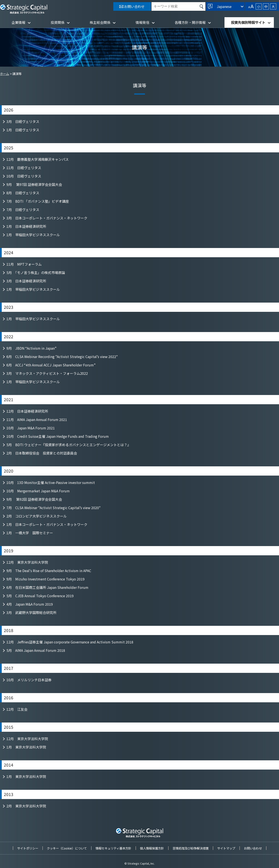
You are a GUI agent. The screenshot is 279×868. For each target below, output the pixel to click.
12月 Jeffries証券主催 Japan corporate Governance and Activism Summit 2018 (70, 642)
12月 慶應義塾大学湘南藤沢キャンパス (38, 159)
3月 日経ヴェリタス (23, 121)
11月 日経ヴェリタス (24, 168)
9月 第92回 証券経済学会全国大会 (34, 499)
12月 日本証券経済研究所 (27, 411)
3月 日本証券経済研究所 (26, 281)
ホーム (5, 74)
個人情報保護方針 (152, 848)
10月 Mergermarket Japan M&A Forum (38, 491)
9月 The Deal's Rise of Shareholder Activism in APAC (49, 571)
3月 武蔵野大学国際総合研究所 (31, 612)
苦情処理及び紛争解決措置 (191, 848)
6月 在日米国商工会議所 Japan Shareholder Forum (47, 587)
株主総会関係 (100, 22)
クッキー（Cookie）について (67, 848)
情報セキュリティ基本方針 (113, 848)
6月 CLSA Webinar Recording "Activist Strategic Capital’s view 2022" (62, 357)
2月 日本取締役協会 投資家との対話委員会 (42, 453)
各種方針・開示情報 (190, 22)
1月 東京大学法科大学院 (26, 747)
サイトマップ (226, 848)
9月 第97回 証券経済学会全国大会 (34, 184)
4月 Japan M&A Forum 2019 (30, 604)
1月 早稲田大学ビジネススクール (33, 235)
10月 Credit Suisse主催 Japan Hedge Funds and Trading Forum (58, 436)
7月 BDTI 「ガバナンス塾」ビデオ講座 (38, 201)
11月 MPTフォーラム (24, 264)
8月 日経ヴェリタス (23, 193)
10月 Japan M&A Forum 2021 (31, 428)
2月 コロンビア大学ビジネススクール (37, 516)
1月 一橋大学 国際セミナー (30, 533)
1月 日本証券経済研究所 (26, 226)
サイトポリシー (28, 848)
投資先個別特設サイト (248, 22)
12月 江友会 (17, 709)
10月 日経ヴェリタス (24, 176)
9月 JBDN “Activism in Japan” (31, 348)
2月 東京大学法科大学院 (26, 806)
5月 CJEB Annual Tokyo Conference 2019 (40, 596)
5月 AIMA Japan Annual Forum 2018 (36, 650)
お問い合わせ (253, 848)
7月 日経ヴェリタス (23, 210)
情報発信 (143, 22)
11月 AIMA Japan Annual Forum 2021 (37, 419)
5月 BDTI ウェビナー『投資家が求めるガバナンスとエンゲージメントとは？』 (69, 445)
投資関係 (58, 22)
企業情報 (18, 22)
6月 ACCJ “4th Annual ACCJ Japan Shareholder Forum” (51, 365)
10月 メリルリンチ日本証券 (29, 680)
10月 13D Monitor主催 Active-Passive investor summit (51, 482)
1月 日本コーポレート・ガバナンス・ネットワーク (47, 524)
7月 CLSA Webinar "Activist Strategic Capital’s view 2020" (54, 508)
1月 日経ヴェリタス (23, 130)
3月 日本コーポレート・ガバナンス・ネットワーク (47, 218)
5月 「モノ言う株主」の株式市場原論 (36, 272)
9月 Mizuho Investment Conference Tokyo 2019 (45, 579)
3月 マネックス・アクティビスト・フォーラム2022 (47, 373)
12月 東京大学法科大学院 (27, 562)
